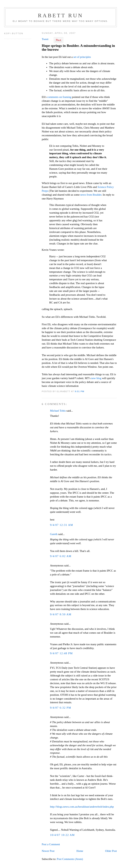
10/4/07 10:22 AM (62, 835)
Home (80, 851)
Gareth (54, 534)
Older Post (111, 851)
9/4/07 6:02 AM (61, 556)
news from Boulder (91, 195)
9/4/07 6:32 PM (61, 708)
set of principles (82, 57)
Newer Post (48, 851)
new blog (96, 378)
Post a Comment (51, 844)
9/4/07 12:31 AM (62, 525)
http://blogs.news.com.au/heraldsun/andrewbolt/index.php (82, 807)
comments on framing (59, 97)
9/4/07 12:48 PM (61, 653)
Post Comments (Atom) (70, 859)
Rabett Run (61, 15)
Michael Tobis (58, 411)
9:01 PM (79, 391)
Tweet (45, 39)
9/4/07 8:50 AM (61, 614)
